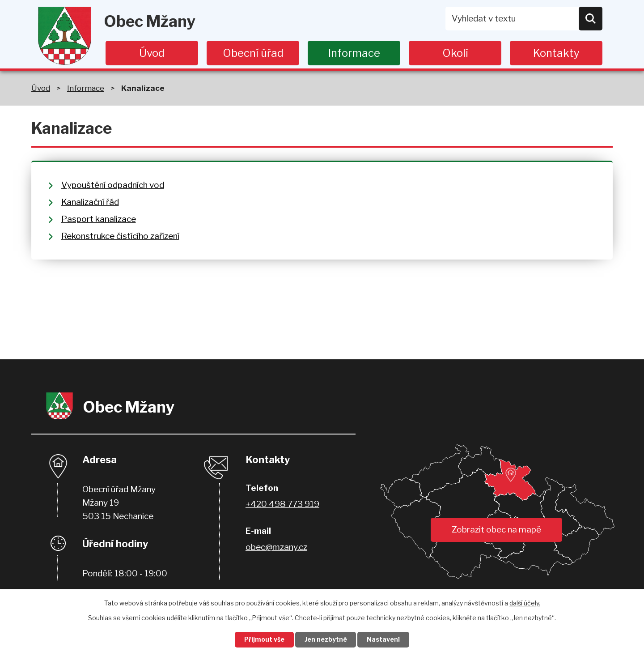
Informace (354, 53)
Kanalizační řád (90, 202)
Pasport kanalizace (99, 219)
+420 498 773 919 (282, 504)
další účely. (525, 603)
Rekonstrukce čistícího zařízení (120, 236)
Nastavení (384, 640)
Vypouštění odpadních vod (113, 185)
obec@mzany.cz (276, 547)
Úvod (152, 53)
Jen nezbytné (326, 640)
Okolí (455, 53)
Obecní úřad (253, 53)
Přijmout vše (264, 640)
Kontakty (556, 53)
